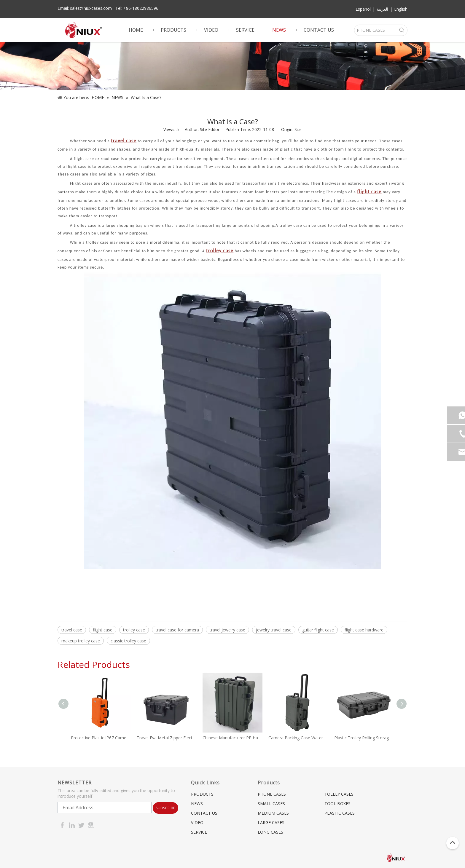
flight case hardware (364, 630)
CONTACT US (204, 813)
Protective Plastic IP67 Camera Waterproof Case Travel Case (101, 738)
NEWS (197, 804)
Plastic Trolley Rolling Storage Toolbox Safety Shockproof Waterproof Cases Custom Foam (364, 738)
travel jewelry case (227, 630)
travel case (72, 630)
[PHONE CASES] (375, 30)
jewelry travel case (274, 630)
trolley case (134, 630)
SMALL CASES (271, 804)
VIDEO (197, 822)
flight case (103, 630)
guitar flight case (318, 630)
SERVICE (199, 832)
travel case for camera (177, 630)
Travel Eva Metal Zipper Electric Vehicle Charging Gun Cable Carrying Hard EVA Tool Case (167, 738)
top (453, 843)
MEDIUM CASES (273, 813)
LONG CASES (270, 832)
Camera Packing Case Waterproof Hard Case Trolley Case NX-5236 (298, 738)
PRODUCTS (202, 794)
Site (298, 129)
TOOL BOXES (337, 804)
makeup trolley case (81, 641)
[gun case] (232, 66)
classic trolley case (128, 641)
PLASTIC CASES (340, 813)
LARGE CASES (271, 822)
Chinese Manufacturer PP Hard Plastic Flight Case (232, 738)
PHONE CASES (272, 794)
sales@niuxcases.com (91, 8)
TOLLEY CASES (339, 794)
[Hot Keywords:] (402, 30)
